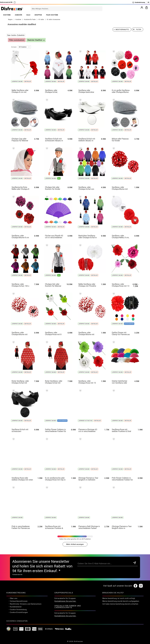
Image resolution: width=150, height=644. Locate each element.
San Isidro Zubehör (16, 35)
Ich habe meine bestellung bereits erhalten (120, 604)
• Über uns (13, 598)
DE (148, 2)
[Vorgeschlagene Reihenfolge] (122, 29)
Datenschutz (36, 604)
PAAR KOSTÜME (52, 15)
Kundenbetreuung (139, 2)
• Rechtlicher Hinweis (18, 604)
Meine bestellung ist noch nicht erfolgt (119, 598)
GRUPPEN (38, 15)
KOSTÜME (7, 15)
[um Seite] (24, 47)
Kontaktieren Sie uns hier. (65, 601)
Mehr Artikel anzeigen (75, 544)
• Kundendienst (15, 607)
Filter (139, 29)
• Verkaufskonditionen (18, 601)
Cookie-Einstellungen (19, 612)
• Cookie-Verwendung (18, 609)
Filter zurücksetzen (17, 40)
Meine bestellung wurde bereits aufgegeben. (121, 601)
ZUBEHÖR (19, 15)
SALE (28, 15)
